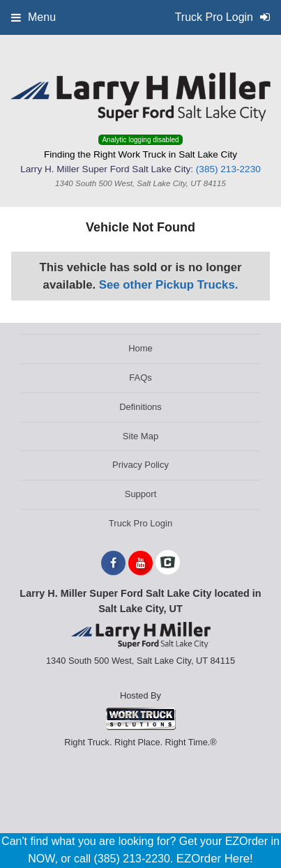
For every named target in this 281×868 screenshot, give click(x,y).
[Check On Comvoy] (168, 563)
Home (140, 348)
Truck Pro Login (140, 523)
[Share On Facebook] (113, 563)
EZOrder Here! (215, 859)
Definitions (140, 407)
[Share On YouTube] (140, 563)
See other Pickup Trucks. (169, 285)
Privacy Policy (140, 465)
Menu (33, 17)
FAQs (140, 378)
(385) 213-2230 (228, 169)
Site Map (140, 436)
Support (141, 494)
